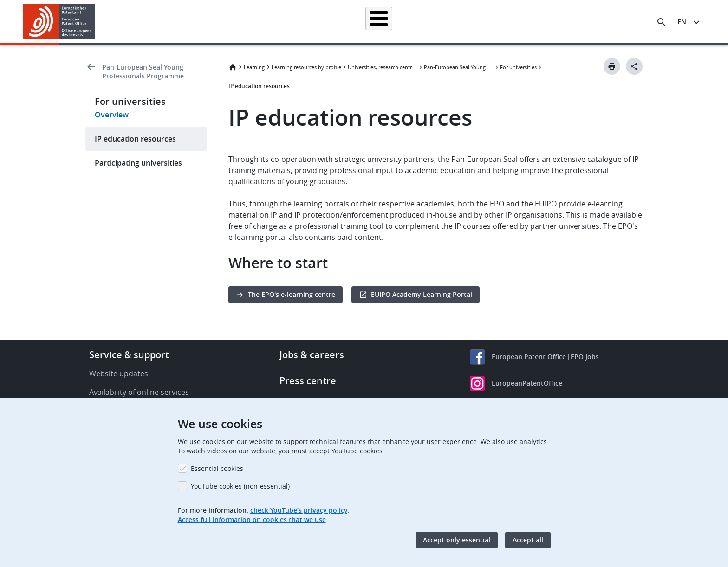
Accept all (528, 540)
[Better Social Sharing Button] (634, 66)
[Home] (59, 22)
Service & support (129, 355)
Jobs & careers (312, 355)
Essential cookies (217, 468)
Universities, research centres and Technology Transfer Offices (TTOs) (383, 67)
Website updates (119, 374)
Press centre (308, 381)
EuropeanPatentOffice (527, 383)
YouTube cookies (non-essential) (240, 486)
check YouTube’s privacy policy (299, 510)
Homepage (202, 22)
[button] (96, 22)
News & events (464, 22)
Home (233, 67)
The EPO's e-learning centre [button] (292, 294)
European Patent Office (529, 357)
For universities (518, 67)
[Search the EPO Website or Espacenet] (662, 22)
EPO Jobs (585, 357)
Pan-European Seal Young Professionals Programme (143, 71)
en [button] (682, 22)
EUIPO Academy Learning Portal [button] (422, 294)
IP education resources (135, 139)
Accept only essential (457, 540)
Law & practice (406, 22)
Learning (515, 22)
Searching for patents (264, 22)
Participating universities (138, 163)
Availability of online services (139, 392)
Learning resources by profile (306, 67)
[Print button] (612, 66)
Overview (112, 115)
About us (558, 22)
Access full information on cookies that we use (252, 519)
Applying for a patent (340, 22)
